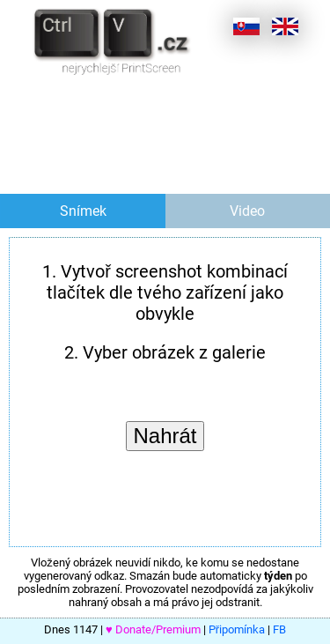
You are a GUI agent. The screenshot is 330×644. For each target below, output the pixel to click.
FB (279, 629)
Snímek (83, 211)
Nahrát (165, 436)
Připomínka (237, 629)
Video (247, 211)
